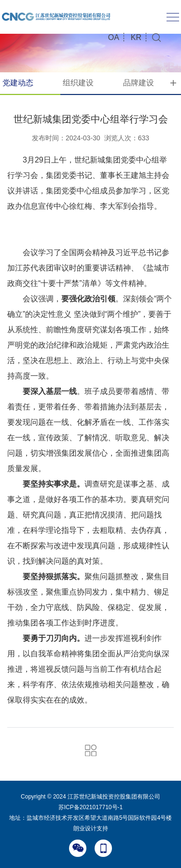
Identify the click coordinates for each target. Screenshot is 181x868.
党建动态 (18, 83)
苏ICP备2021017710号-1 (90, 807)
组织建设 (78, 83)
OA (114, 37)
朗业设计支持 (91, 828)
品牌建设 (139, 83)
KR (136, 37)
